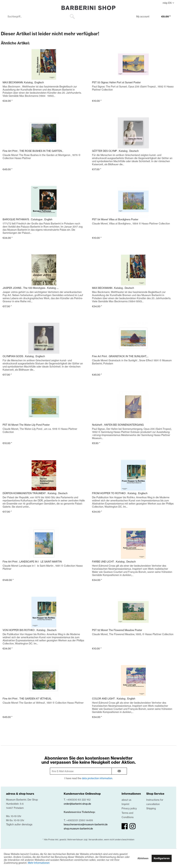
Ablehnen (143, 858)
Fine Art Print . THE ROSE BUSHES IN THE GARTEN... (33, 151)
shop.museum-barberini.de (78, 828)
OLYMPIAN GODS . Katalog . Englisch (24, 356)
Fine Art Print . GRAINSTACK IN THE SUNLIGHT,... (120, 356)
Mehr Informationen (39, 863)
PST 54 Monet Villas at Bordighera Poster (115, 219)
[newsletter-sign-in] (119, 771)
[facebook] (125, 826)
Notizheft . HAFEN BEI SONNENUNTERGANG (118, 425)
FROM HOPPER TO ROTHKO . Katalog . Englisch (120, 493)
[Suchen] (72, 17)
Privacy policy (129, 808)
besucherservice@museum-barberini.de (86, 824)
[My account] (141, 17)
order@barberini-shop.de (77, 804)
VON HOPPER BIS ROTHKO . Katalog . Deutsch (30, 630)
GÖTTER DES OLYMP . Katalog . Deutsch (115, 151)
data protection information (97, 778)
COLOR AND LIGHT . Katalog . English (114, 699)
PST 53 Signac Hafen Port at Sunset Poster (116, 82)
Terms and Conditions (128, 815)
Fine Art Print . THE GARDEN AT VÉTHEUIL (27, 699)
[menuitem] (41, 16)
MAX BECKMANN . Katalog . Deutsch (113, 288)
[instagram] (133, 826)
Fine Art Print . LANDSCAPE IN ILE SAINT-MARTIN (32, 562)
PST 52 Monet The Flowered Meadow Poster (117, 630)
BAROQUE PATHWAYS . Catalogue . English (27, 219)
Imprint (125, 804)
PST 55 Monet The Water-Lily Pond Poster (26, 425)
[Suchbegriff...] (41, 16)
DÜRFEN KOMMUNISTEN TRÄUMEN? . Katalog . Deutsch (35, 493)
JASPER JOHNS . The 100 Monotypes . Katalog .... (31, 288)
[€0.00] (162, 17)
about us (126, 800)
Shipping (151, 808)
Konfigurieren (162, 858)
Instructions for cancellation (155, 802)
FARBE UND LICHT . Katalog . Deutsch (114, 562)
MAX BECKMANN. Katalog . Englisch (23, 82)
